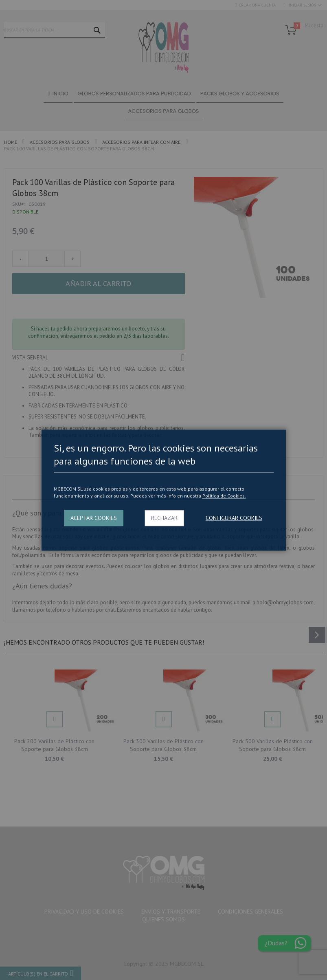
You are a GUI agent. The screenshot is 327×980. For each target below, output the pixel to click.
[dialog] (163, 490)
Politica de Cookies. (224, 496)
